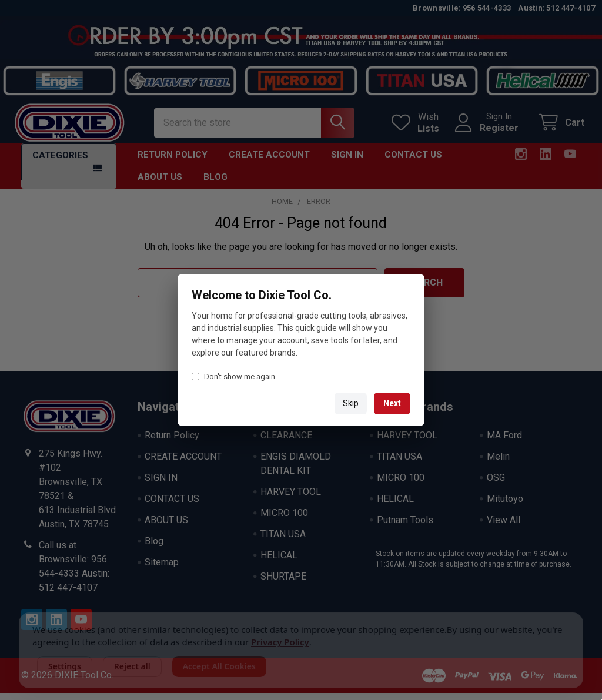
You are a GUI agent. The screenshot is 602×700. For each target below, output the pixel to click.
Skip (351, 403)
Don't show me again (233, 376)
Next (392, 403)
